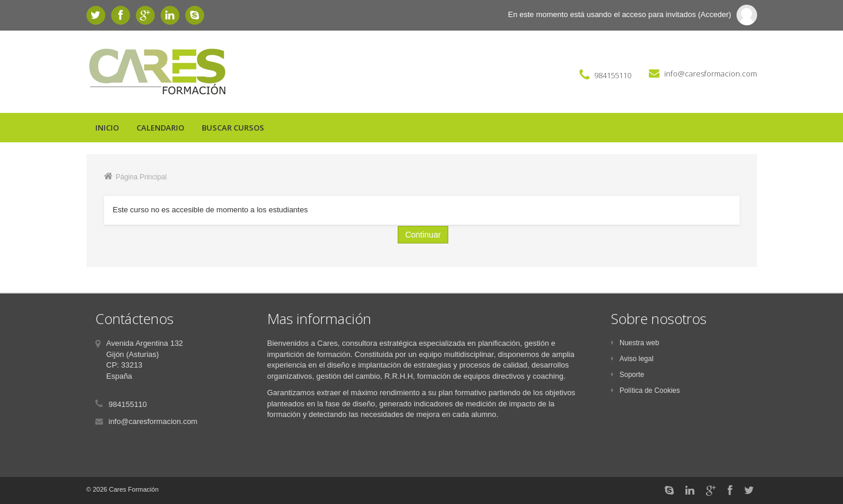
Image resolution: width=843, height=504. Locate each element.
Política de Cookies (646, 390)
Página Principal (141, 177)
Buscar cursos (233, 128)
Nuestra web (635, 343)
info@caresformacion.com (711, 74)
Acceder (715, 14)
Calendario (160, 128)
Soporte (628, 375)
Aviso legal (632, 359)
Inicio (107, 128)
